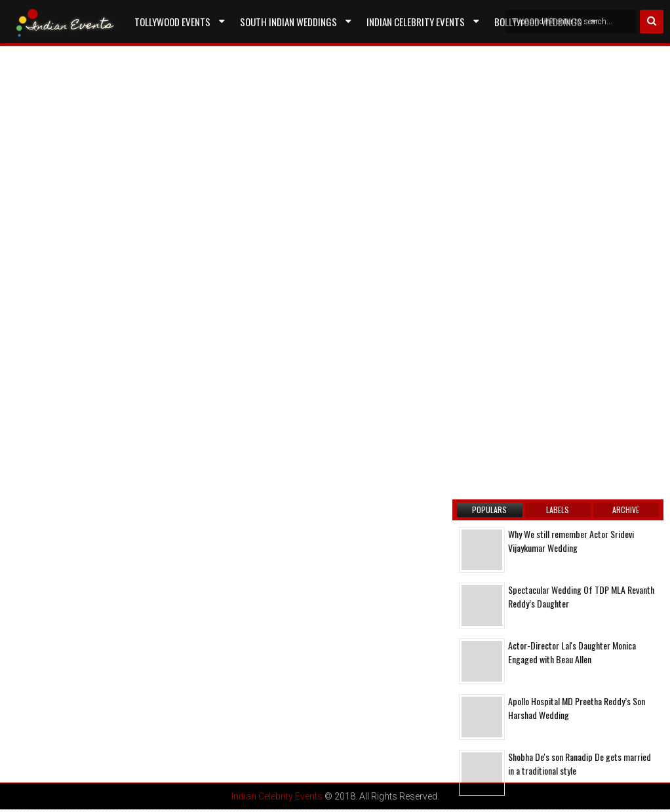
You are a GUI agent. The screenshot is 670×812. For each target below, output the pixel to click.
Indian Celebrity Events (416, 22)
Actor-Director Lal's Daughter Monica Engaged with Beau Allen (572, 652)
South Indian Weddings (288, 22)
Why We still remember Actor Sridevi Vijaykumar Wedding (571, 541)
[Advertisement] (121, 212)
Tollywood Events (172, 22)
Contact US (158, 52)
